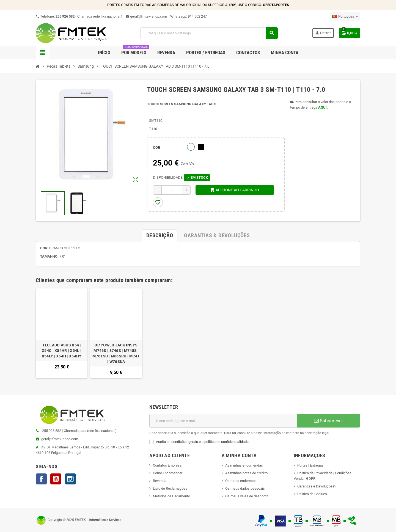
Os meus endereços (241, 481)
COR (156, 148)
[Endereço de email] (223, 421)
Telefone (79, 16)
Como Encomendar (168, 473)
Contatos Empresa (167, 465)
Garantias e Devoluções (316, 486)
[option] (62, 333)
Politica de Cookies (312, 494)
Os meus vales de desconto (247, 496)
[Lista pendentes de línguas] (345, 16)
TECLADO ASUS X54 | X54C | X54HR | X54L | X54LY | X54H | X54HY (62, 351)
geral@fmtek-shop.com (146, 16)
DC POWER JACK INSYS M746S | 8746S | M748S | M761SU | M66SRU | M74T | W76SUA (116, 353)
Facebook (41, 479)
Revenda (160, 481)
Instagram (70, 479)
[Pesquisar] (209, 33)
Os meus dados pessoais (245, 488)
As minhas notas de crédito (246, 473)
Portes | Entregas (310, 465)
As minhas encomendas (244, 465)
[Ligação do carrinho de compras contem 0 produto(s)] (350, 33)
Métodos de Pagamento (171, 496)
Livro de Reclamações (170, 488)
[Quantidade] (172, 190)
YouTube (56, 479)
